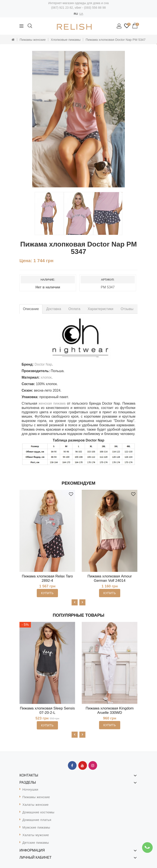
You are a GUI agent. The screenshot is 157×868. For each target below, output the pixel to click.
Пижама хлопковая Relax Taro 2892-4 (47, 578)
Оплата (74, 309)
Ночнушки (30, 789)
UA (81, 14)
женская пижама (52, 403)
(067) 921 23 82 (62, 8)
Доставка (54, 309)
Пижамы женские (33, 40)
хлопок (46, 377)
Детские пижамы (36, 843)
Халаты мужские (36, 835)
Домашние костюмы (38, 812)
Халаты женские (36, 805)
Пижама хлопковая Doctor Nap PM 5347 (116, 40)
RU (76, 14)
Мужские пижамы (36, 827)
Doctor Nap (43, 364)
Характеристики (100, 309)
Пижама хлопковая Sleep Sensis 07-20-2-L (47, 710)
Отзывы (127, 309)
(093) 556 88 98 (95, 8)
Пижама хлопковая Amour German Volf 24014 (110, 578)
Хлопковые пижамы (66, 40)
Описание (31, 309)
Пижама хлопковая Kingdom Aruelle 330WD (110, 710)
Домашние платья (37, 820)
